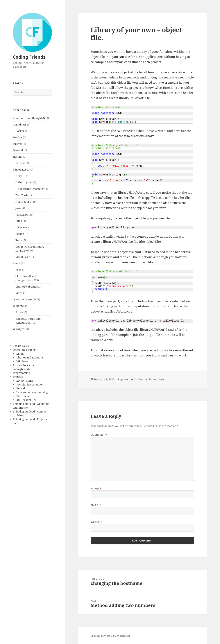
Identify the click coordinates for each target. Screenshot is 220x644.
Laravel (23, 227)
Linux (16, 263)
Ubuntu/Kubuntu (26, 287)
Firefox (17, 144)
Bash (18, 270)
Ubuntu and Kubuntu (30, 357)
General (18, 150)
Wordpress (20, 329)
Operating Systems (24, 299)
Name (96, 488)
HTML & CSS (23, 202)
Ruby (19, 240)
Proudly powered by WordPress (110, 636)
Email (96, 505)
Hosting (18, 157)
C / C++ (20, 176)
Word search (24, 396)
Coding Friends (29, 57)
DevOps (18, 137)
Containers (20, 124)
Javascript (22, 215)
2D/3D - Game (25, 381)
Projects (18, 377)
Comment (99, 435)
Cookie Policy (21, 346)
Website (96, 522)
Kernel (21, 388)
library (152, 379)
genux (124, 379)
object (162, 379)
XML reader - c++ (27, 400)
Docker (20, 131)
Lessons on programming (32, 392)
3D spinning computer (30, 384)
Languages (20, 169)
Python (20, 234)
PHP (18, 221)
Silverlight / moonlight (32, 189)
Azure (19, 312)
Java (18, 208)
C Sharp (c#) (23, 182)
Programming (21, 373)
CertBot (20, 163)
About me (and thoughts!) (29, 118)
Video (19, 293)
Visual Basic (23, 257)
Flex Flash (22, 195)
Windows (19, 306)
